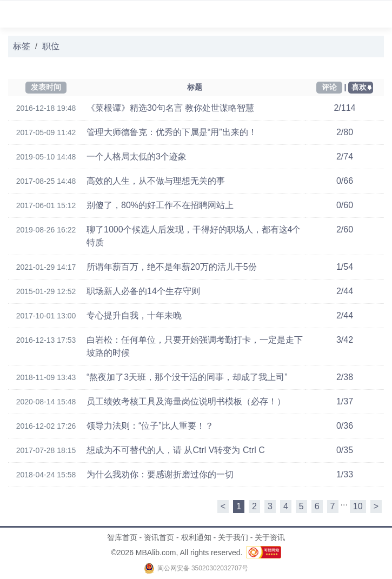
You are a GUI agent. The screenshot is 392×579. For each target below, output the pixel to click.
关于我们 (233, 537)
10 (358, 506)
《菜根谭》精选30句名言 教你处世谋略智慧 (170, 108)
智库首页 (122, 537)
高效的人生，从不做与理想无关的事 (156, 181)
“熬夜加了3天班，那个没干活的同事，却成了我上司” (187, 377)
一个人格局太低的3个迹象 (137, 157)
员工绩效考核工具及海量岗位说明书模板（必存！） (186, 401)
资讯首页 (159, 537)
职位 (51, 46)
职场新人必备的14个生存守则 (143, 291)
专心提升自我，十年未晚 (134, 315)
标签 (22, 46)
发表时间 (46, 87)
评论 (329, 87)
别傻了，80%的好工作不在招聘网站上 (160, 205)
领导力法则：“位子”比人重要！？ (150, 426)
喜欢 (359, 87)
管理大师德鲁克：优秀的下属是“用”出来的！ (172, 132)
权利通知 (196, 537)
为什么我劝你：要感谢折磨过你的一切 (160, 474)
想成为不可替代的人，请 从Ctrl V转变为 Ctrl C (176, 450)
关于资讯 (270, 537)
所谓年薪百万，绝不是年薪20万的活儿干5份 (172, 267)
